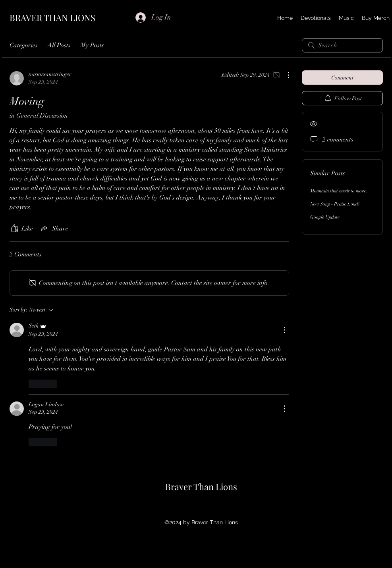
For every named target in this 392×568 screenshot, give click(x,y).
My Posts (92, 45)
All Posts (59, 45)
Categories (24, 45)
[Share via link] (54, 229)
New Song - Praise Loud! (335, 204)
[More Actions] (284, 75)
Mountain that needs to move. (339, 191)
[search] (342, 45)
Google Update (325, 217)
